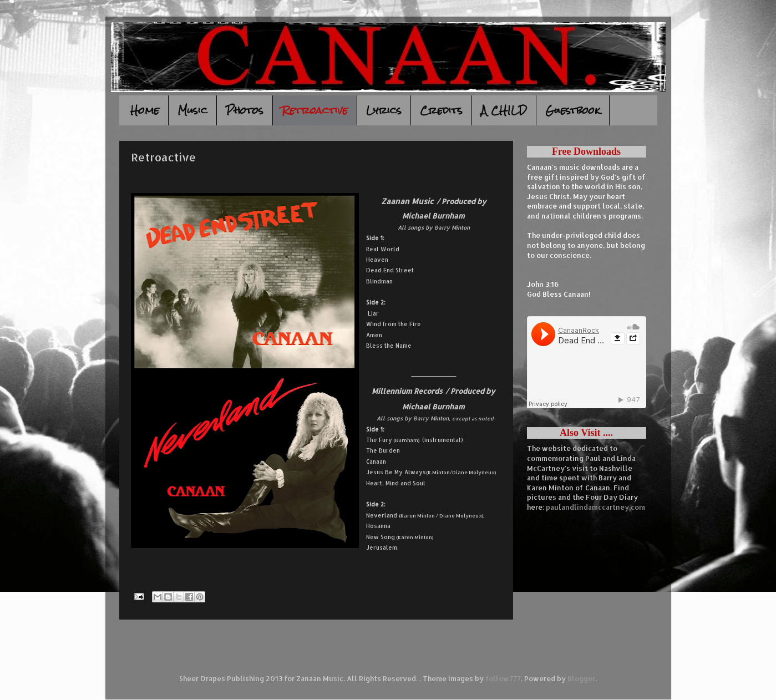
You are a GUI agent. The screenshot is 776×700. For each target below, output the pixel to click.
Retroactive (315, 110)
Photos (245, 110)
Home (145, 110)
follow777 (503, 678)
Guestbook (573, 110)
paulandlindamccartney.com (595, 507)
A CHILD (504, 110)
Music (192, 110)
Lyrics (384, 110)
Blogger (581, 678)
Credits (441, 110)
